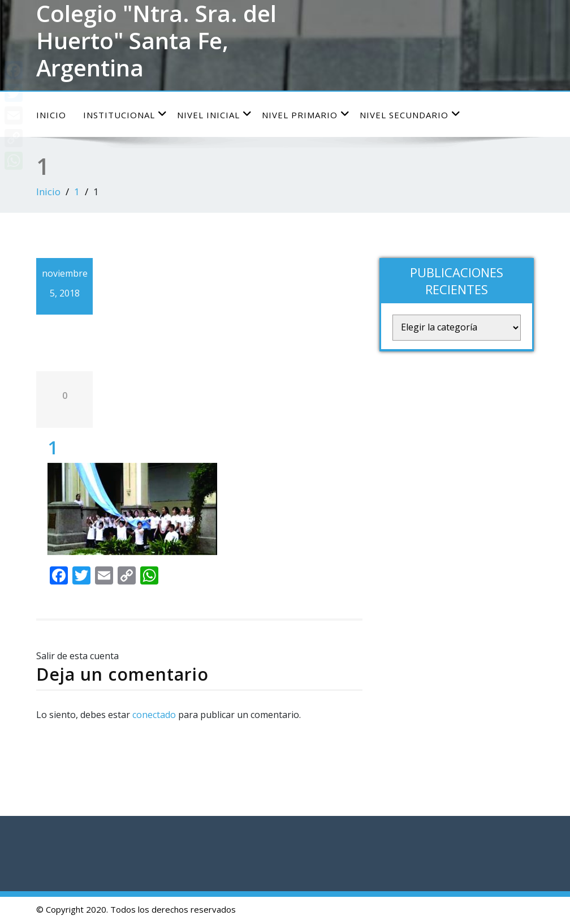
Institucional (125, 115)
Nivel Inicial (215, 115)
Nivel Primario (306, 115)
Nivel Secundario (410, 115)
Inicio (51, 115)
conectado (154, 715)
